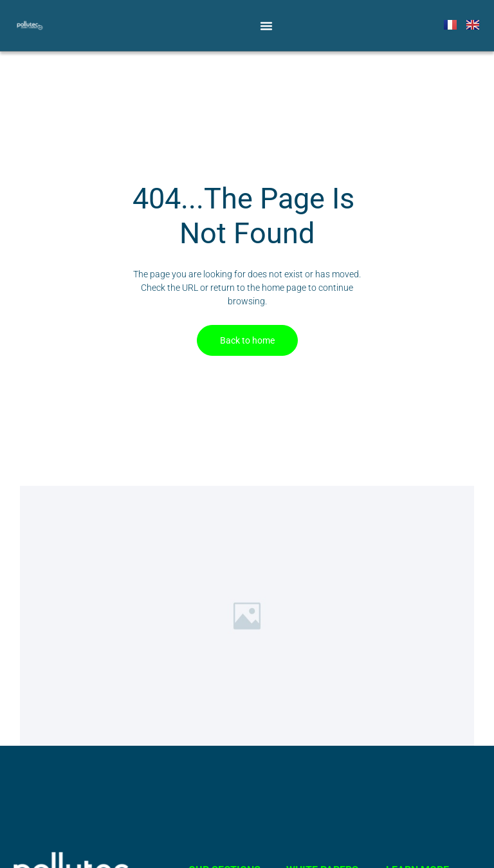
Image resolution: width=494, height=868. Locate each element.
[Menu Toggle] (266, 26)
